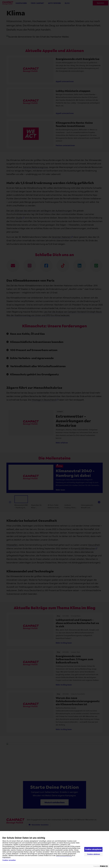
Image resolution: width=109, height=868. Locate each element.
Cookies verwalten (9, 860)
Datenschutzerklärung (64, 855)
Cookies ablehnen (94, 854)
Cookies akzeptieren (93, 849)
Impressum (6, 857)
